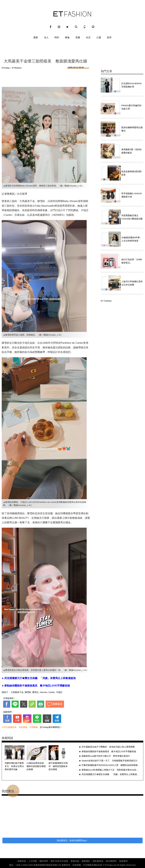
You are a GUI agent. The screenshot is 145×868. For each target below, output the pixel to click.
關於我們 (44, 861)
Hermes (44, 692)
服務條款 (86, 861)
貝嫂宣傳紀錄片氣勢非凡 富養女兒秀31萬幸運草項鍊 (14, 766)
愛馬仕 (35, 692)
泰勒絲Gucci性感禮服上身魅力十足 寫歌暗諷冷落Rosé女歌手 (111, 770)
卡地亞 (59, 692)
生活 (88, 37)
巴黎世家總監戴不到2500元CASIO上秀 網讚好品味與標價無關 (111, 765)
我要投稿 (22, 861)
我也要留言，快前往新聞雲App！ (72, 840)
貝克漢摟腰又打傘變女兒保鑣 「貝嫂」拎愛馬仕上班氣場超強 (111, 774)
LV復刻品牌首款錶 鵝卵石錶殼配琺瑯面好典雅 (36, 766)
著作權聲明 (111, 861)
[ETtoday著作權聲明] (50, 727)
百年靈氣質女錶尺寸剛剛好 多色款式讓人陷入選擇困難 (108, 747)
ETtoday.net (111, 865)
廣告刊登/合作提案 (59, 861)
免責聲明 (123, 861)
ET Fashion (72, 14)
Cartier (52, 692)
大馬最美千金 (17, 692)
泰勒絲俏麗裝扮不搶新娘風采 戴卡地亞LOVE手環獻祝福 (109, 751)
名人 (46, 37)
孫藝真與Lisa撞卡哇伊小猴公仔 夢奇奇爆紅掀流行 (106, 756)
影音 (109, 37)
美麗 (78, 37)
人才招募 (33, 861)
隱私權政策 (98, 861)
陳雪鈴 (28, 692)
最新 (36, 37)
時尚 (57, 37)
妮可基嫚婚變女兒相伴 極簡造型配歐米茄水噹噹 (58, 766)
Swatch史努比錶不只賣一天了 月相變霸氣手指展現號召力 (109, 761)
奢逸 (67, 37)
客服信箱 (75, 861)
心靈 (99, 37)
